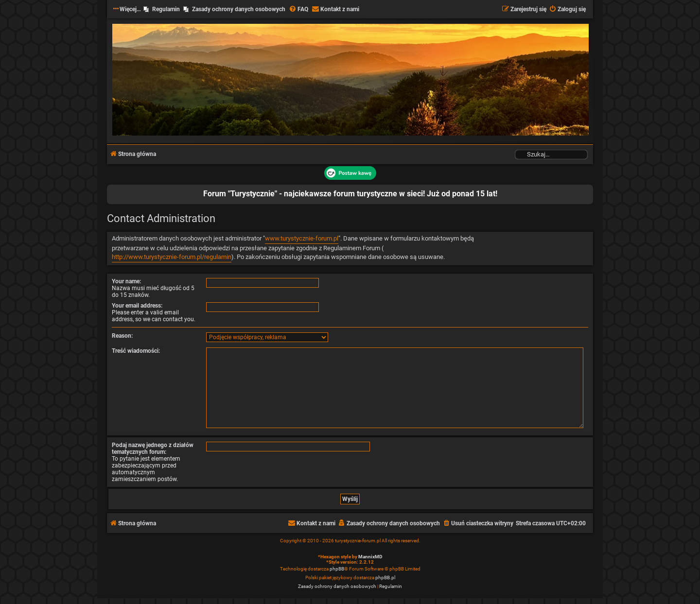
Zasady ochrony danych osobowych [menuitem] (239, 9)
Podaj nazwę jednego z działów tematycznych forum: (153, 449)
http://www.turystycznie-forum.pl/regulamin (172, 257)
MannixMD (370, 557)
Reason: (122, 336)
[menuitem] (298, 9)
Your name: (126, 281)
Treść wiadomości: (136, 351)
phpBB (337, 569)
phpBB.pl (385, 578)
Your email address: (137, 306)
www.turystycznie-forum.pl (302, 238)
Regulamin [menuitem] (166, 9)
